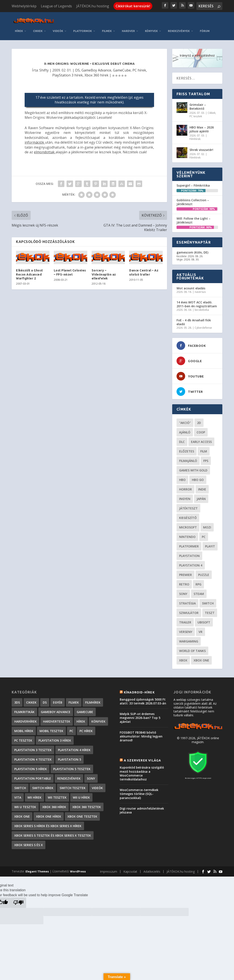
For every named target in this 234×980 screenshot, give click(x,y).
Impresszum (108, 871)
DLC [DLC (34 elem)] (182, 442)
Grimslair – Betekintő (198, 107)
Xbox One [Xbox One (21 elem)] (201, 660)
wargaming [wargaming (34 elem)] (189, 641)
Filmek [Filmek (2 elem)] (74, 702)
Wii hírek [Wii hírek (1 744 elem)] (34, 797)
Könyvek (151, 31)
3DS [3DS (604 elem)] (17, 702)
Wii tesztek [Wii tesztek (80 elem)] (57, 797)
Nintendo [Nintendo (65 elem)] (187, 537)
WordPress (78, 871)
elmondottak (45, 152)
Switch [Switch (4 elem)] (20, 788)
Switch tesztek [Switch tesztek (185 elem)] (73, 788)
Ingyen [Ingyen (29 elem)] (185, 499)
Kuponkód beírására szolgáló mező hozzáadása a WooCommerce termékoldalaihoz (142, 773)
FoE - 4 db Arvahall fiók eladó (194, 322)
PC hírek (139, 70)
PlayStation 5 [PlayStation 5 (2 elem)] (69, 759)
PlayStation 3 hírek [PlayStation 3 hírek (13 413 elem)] (55, 740)
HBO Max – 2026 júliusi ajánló (202, 129)
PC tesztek (196, 116)
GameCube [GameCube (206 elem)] (85, 712)
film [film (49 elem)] (204, 451)
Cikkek (38, 31)
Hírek (19, 31)
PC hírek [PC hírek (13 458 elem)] (86, 731)
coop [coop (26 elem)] (201, 432)
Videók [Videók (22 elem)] (97, 788)
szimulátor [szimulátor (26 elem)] (189, 613)
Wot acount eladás (191, 288)
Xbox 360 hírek (96, 75)
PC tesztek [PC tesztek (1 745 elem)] (23, 740)
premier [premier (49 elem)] (185, 575)
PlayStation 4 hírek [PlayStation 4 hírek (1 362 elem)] (74, 750)
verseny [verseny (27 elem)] (186, 632)
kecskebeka (202, 310)
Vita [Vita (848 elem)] (18, 797)
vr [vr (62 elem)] (201, 632)
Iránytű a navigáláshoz (197, 55)
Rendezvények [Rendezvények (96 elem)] (69, 778)
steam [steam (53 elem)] (199, 594)
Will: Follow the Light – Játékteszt (193, 220)
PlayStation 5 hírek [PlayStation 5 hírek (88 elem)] (31, 769)
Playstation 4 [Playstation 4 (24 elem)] (191, 565)
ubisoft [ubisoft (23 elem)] (204, 622)
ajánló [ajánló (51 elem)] (185, 432)
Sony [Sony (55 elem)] (183, 594)
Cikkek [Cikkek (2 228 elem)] (31, 702)
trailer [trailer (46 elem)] (185, 622)
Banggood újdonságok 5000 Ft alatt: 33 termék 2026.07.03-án (143, 701)
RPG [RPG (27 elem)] (198, 584)
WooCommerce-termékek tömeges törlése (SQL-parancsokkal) (139, 794)
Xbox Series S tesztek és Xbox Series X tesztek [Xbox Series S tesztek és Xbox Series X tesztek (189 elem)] (53, 835)
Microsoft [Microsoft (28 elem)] (188, 527)
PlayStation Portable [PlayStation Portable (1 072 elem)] (33, 778)
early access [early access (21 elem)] (201, 442)
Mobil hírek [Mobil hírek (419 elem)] (24, 731)
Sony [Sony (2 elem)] (91, 778)
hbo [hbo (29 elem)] (182, 480)
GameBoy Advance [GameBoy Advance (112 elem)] (56, 712)
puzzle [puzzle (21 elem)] (204, 575)
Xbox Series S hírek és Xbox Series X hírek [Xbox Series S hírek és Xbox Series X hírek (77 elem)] (48, 826)
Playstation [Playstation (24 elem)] (189, 556)
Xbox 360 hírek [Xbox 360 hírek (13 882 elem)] (54, 807)
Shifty (44, 70)
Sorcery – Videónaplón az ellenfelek (104, 274)
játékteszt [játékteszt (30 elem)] (188, 508)
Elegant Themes (37, 871)
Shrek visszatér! (201, 150)
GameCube (122, 70)
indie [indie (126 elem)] (202, 489)
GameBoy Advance (96, 70)
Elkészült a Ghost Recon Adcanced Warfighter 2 (29, 274)
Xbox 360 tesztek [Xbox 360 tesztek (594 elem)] (87, 807)
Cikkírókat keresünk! (133, 6)
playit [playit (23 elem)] (210, 546)
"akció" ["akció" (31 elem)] (185, 423)
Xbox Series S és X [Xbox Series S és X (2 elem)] (29, 845)
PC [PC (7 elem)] (71, 731)
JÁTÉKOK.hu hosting (93, 6)
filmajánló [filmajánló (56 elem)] (188, 461)
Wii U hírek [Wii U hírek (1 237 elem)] (81, 797)
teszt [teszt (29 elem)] (210, 613)
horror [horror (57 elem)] (185, 489)
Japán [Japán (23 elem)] (201, 499)
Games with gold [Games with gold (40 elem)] (193, 470)
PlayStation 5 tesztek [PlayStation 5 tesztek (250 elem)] (72, 769)
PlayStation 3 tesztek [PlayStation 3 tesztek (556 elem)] (33, 750)
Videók (58, 31)
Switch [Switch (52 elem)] (208, 603)
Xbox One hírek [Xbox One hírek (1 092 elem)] (49, 816)
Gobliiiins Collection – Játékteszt (193, 202)
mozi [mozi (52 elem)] (207, 527)
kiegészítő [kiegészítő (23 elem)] (188, 518)
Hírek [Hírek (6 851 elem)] (81, 721)
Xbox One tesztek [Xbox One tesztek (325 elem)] (82, 816)
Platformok (83, 31)
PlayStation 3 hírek (68, 75)
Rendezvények (179, 31)
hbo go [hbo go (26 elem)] (198, 480)
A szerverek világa (142, 760)
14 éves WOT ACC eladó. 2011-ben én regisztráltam (197, 304)
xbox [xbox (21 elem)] (183, 660)
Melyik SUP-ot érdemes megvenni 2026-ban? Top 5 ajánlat (140, 718)
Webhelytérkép (24, 6)
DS (77, 70)
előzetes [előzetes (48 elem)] (187, 451)
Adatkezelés (152, 871)
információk (35, 142)
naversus (200, 292)
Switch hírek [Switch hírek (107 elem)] (43, 788)
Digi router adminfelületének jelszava (142, 810)
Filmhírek (195, 139)
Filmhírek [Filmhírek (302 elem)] (93, 702)
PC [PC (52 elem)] (204, 537)
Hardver (128, 31)
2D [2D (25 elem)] (199, 423)
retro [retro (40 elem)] (184, 584)
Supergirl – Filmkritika (193, 185)
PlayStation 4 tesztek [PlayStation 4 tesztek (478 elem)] (33, 759)
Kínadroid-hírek (139, 692)
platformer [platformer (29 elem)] (189, 546)
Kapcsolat (130, 871)
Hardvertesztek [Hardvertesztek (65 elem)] (57, 721)
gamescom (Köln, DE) (192, 252)
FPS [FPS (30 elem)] (206, 461)
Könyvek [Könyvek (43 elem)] (98, 721)
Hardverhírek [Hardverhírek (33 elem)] (25, 721)
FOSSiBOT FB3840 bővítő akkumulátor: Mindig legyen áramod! (141, 736)
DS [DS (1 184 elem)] (45, 702)
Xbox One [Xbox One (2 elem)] (22, 816)
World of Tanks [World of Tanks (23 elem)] (192, 651)
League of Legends (56, 6)
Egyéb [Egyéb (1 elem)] (58, 702)
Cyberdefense (203, 328)
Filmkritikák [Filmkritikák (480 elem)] (24, 712)
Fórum (205, 31)
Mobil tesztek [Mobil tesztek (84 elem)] (51, 731)
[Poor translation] (18, 903)
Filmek (107, 31)
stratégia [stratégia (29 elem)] (187, 603)
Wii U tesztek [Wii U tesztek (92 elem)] (25, 807)
